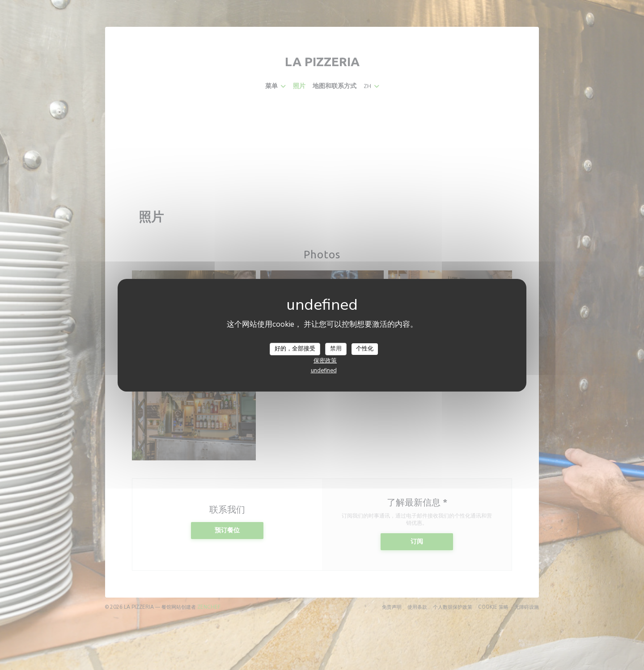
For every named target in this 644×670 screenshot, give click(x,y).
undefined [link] (324, 371)
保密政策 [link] (325, 361)
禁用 (336, 349)
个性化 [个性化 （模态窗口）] (365, 349)
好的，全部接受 (295, 349)
